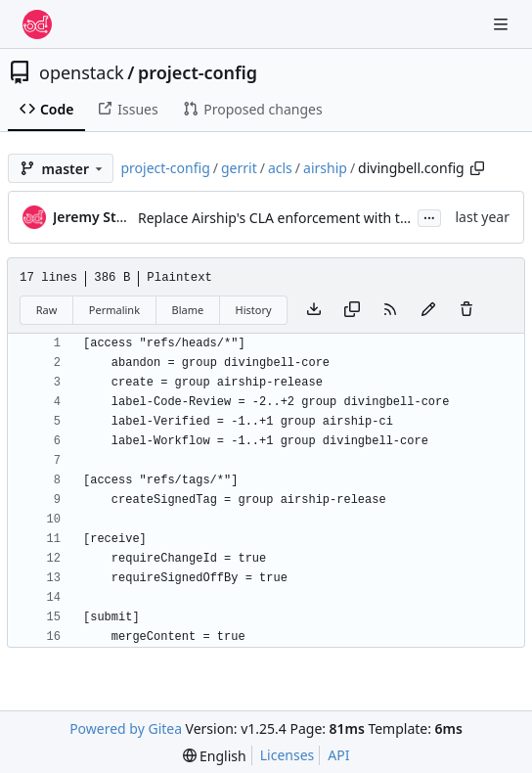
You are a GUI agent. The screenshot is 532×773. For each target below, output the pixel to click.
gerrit (239, 168)
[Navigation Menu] (503, 24)
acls (280, 168)
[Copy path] (477, 168)
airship (325, 168)
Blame (187, 310)
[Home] (37, 24)
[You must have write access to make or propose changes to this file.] (466, 310)
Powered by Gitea (126, 728)
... (429, 216)
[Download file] (314, 310)
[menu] (215, 756)
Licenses (288, 755)
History (254, 310)
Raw (47, 310)
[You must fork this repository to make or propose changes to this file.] (428, 310)
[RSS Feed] (390, 310)
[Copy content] (352, 310)
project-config (198, 72)
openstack (82, 72)
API (338, 755)
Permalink (114, 310)
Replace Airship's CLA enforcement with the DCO (293, 218)
